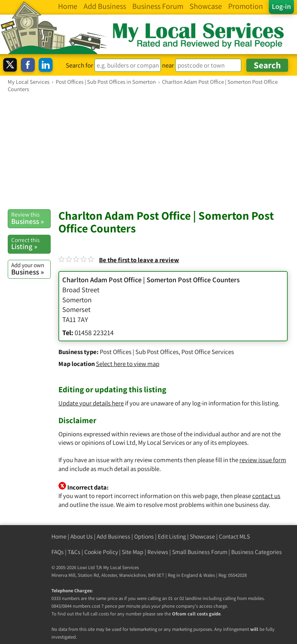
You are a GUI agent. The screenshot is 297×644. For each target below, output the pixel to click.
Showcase (202, 536)
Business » (31, 218)
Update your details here (91, 403)
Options (144, 536)
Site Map (133, 552)
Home (59, 536)
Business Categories (257, 552)
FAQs (58, 552)
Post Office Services (208, 352)
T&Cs (74, 552)
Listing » (31, 244)
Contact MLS (234, 536)
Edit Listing (172, 536)
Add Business (114, 536)
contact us (266, 496)
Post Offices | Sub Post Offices (139, 352)
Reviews (158, 552)
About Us (82, 536)
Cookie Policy (101, 552)
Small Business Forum (200, 552)
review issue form (263, 460)
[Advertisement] (148, 151)
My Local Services (121, 567)
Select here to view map (128, 364)
